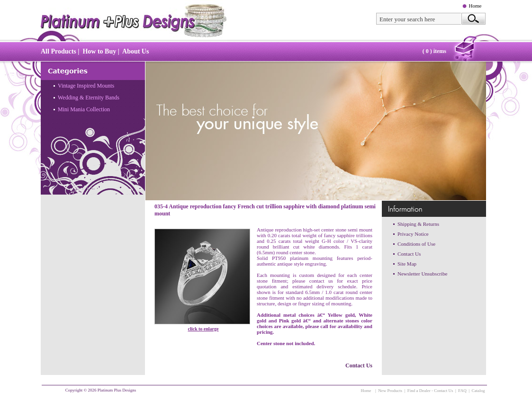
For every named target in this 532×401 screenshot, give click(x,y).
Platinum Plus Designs (117, 390)
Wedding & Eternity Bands (89, 98)
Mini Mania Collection (84, 109)
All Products (59, 51)
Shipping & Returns (418, 224)
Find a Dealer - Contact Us (430, 391)
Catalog (478, 391)
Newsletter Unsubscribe (422, 274)
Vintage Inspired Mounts (86, 86)
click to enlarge (203, 329)
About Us (135, 51)
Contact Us (359, 365)
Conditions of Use (416, 244)
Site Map (407, 264)
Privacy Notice (413, 234)
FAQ (462, 391)
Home (475, 6)
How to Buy (99, 51)
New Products (390, 391)
